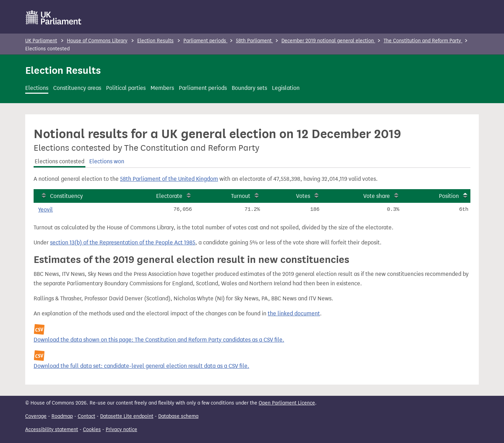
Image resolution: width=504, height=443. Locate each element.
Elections (37, 88)
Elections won (107, 161)
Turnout (241, 196)
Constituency (66, 196)
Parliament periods (205, 41)
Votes (303, 196)
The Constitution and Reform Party (423, 41)
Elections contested (59, 161)
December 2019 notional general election (328, 41)
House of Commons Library (97, 41)
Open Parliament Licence (287, 403)
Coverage (36, 416)
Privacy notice (121, 430)
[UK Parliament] (54, 17)
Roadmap (62, 416)
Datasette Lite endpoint (127, 416)
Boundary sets (249, 88)
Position (449, 196)
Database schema (178, 416)
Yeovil (45, 210)
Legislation (286, 88)
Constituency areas (77, 88)
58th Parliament (254, 41)
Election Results (155, 41)
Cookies (92, 430)
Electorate (169, 196)
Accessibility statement (52, 430)
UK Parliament (41, 41)
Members (162, 88)
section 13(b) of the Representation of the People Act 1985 (123, 242)
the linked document (294, 313)
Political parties (126, 88)
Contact (86, 416)
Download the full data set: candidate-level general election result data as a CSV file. (141, 366)
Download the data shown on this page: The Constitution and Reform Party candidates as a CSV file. (159, 340)
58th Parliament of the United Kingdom (169, 179)
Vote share (377, 196)
